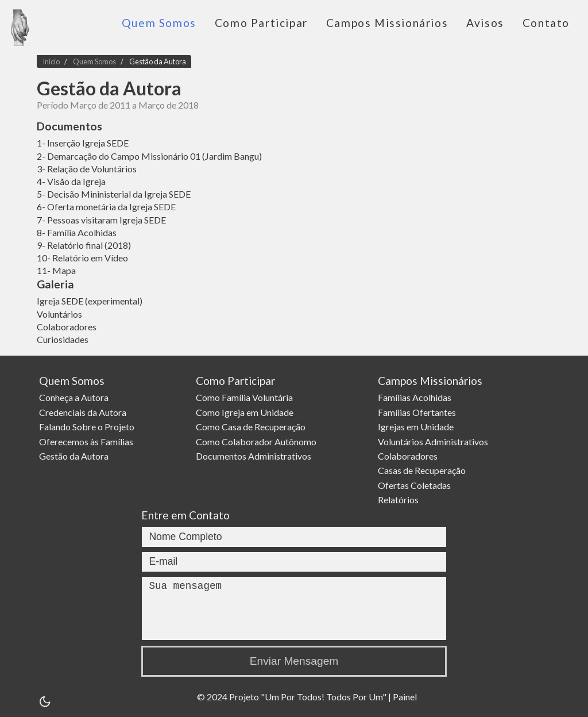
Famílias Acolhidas (416, 397)
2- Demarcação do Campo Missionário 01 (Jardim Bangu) (149, 156)
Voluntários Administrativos (435, 441)
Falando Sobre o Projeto (88, 427)
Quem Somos (159, 23)
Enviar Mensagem (294, 661)
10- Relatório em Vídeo (82, 258)
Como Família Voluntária (246, 397)
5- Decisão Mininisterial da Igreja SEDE (114, 194)
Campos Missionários (387, 23)
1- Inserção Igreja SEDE (83, 143)
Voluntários (59, 314)
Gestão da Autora (158, 61)
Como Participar (261, 23)
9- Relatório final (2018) (84, 245)
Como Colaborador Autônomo (258, 441)
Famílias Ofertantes (419, 412)
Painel (405, 697)
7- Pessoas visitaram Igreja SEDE (101, 220)
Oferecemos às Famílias (87, 441)
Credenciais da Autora (84, 412)
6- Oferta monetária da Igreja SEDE (106, 207)
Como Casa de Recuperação (252, 427)
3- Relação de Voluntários (87, 169)
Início (51, 61)
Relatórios (400, 500)
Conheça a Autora (75, 397)
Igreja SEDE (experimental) (90, 301)
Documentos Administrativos (255, 456)
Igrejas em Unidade (417, 427)
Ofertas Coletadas (416, 485)
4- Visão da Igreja (71, 181)
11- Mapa (56, 270)
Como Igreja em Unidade (246, 412)
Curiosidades (63, 339)
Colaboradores (67, 327)
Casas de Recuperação (423, 470)
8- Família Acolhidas (77, 232)
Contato (546, 23)
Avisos (485, 23)
